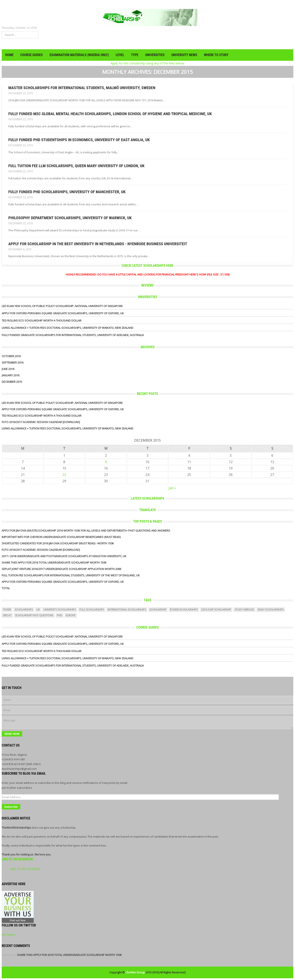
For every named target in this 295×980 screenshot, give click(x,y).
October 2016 (11, 356)
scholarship (158, 610)
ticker (7, 610)
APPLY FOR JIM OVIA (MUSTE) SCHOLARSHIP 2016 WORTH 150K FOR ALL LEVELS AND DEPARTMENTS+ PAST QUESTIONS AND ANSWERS (86, 531)
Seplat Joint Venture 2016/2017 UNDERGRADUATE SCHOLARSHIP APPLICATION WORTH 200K (62, 569)
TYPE (135, 55)
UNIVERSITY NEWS (184, 55)
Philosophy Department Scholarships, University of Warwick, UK (70, 218)
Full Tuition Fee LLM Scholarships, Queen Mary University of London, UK (76, 166)
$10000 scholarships (184, 610)
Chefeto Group (135, 972)
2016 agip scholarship (216, 610)
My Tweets (9, 935)
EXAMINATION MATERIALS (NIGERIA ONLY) (79, 55)
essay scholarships (271, 610)
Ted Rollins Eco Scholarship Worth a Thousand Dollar (42, 320)
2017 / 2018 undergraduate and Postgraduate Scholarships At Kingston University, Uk (64, 556)
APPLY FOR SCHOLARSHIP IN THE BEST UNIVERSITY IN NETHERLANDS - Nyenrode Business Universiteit (98, 244)
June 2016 (8, 369)
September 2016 (13, 362)
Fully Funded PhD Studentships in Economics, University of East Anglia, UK (79, 140)
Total (6, 588)
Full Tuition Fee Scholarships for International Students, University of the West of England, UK (71, 575)
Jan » (172, 488)
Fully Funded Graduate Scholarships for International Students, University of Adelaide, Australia (73, 335)
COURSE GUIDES (31, 55)
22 (64, 475)
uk (38, 610)
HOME (9, 55)
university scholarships (60, 610)
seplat (7, 615)
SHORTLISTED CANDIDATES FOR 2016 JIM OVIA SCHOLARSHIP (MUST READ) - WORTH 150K (58, 543)
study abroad (244, 610)
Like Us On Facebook (17, 859)
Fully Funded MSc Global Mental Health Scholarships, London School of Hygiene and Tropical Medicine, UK (110, 114)
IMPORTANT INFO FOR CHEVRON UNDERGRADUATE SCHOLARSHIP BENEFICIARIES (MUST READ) (61, 537)
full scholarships (92, 610)
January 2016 (11, 375)
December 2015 (12, 382)
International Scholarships (127, 610)
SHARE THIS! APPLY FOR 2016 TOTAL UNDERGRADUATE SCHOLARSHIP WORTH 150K (54, 562)
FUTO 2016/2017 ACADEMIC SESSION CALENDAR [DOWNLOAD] (41, 422)
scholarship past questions (34, 615)
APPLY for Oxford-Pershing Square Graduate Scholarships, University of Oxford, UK (63, 313)
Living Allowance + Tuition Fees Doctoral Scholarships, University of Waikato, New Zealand (68, 328)
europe (71, 615)
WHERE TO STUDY (216, 55)
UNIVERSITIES (155, 55)
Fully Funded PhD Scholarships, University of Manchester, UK (67, 192)
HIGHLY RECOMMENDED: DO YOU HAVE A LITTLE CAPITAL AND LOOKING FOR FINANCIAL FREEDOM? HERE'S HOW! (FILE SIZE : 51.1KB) (148, 274)
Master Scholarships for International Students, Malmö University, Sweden (82, 88)
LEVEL (120, 55)
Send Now (12, 734)
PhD (60, 615)
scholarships (24, 610)
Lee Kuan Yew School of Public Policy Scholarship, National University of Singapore (62, 306)
